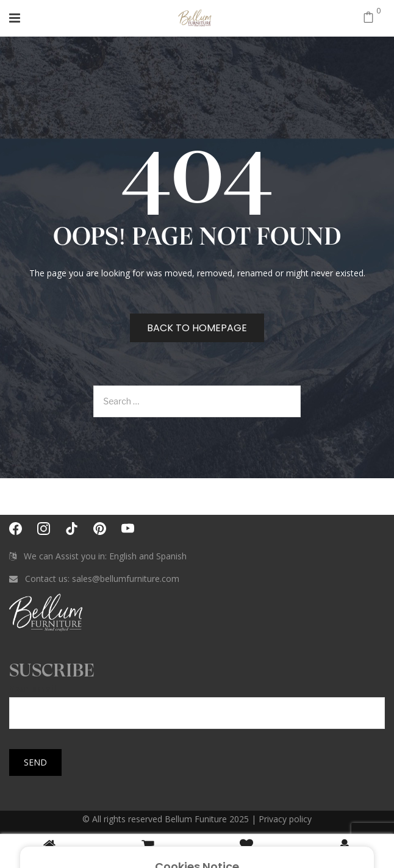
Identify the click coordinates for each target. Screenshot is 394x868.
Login (345, 851)
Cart (148, 851)
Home (49, 851)
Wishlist (246, 851)
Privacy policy (285, 819)
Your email (197, 701)
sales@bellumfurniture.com (126, 579)
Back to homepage (197, 328)
